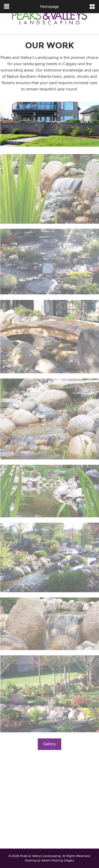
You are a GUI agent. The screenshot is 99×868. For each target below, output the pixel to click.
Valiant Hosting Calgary (58, 860)
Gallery (49, 744)
